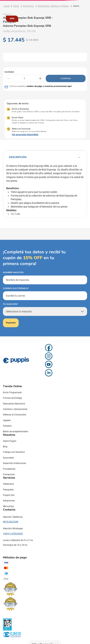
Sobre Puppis (10, 441)
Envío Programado (12, 392)
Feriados (7, 426)
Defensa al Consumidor (15, 415)
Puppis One (9, 495)
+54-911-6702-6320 (13, 534)
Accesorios (28, 6)
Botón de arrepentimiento (16, 432)
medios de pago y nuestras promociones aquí (49, 86)
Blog (5, 447)
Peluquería (8, 490)
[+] (40, 78)
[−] (8, 78)
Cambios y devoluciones (15, 409)
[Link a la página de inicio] (7, 6)
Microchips (8, 506)
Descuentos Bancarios (14, 404)
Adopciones (9, 501)
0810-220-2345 (11, 522)
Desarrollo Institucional (14, 463)
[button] (22, 135)
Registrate (11, 323)
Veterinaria (8, 484)
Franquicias (9, 474)
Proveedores (9, 469)
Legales (7, 420)
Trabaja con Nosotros (14, 452)
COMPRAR (66, 78)
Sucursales (8, 458)
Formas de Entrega (12, 398)
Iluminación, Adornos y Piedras (53, 6)
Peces (16, 6)
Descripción (45, 157)
